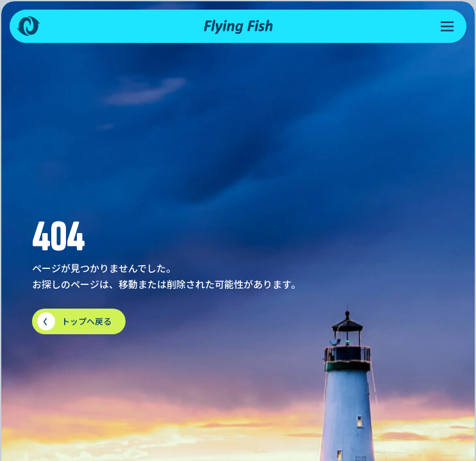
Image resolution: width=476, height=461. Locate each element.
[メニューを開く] (447, 26)
